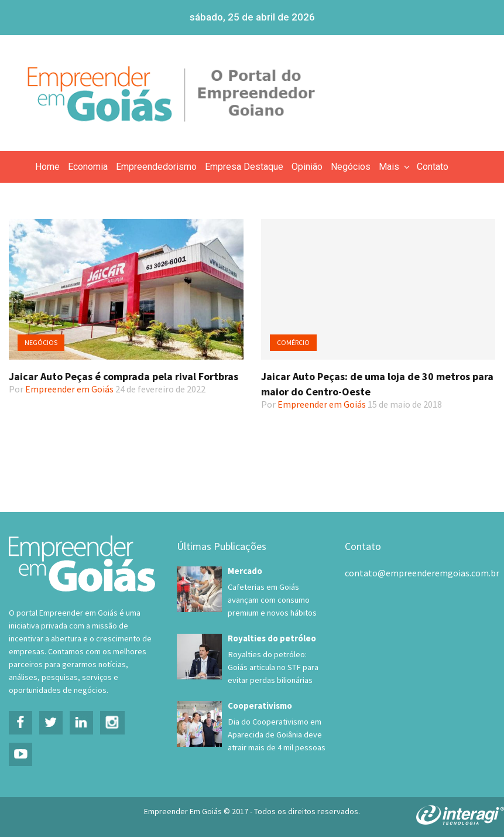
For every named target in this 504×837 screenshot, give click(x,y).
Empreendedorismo (156, 167)
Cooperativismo (260, 706)
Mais (395, 167)
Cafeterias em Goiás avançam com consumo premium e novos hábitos (272, 600)
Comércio (293, 342)
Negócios (351, 167)
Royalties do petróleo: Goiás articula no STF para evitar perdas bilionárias (273, 667)
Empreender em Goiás (69, 389)
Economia (88, 167)
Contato (433, 167)
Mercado (245, 571)
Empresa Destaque (244, 167)
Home (47, 167)
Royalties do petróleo (272, 638)
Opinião (307, 167)
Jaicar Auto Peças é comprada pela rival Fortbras (124, 376)
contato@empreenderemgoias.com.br (422, 573)
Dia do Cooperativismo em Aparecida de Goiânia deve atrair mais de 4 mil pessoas (277, 734)
